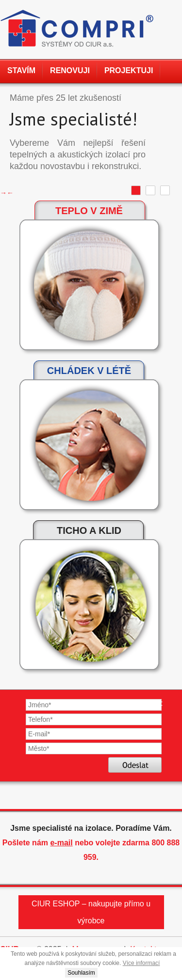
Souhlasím (81, 973)
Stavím (21, 70)
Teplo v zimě (89, 211)
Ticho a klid (89, 530)
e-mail (61, 843)
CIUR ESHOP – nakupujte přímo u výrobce (91, 912)
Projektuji (129, 70)
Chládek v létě (89, 371)
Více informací (141, 963)
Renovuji (70, 70)
